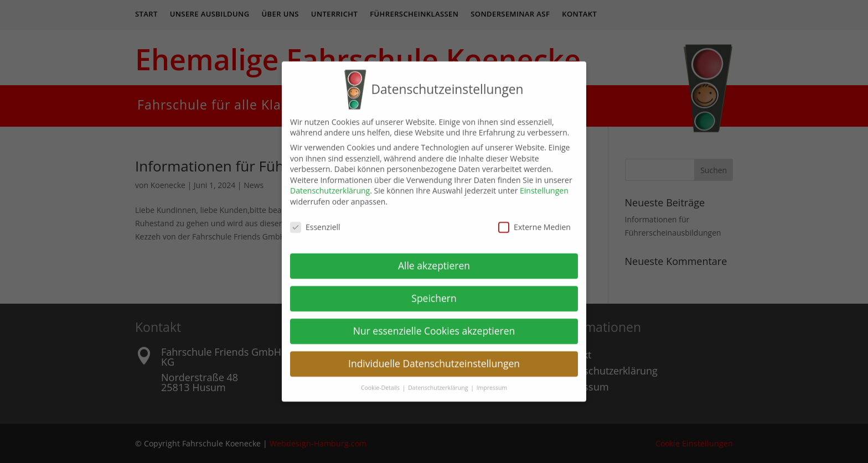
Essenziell (315, 219)
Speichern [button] (434, 290)
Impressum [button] (492, 379)
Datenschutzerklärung (330, 182)
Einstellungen (544, 182)
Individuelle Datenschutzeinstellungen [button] (434, 355)
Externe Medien (534, 219)
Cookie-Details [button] (381, 379)
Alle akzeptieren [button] (434, 257)
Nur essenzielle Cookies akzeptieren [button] (434, 322)
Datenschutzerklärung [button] (439, 379)
